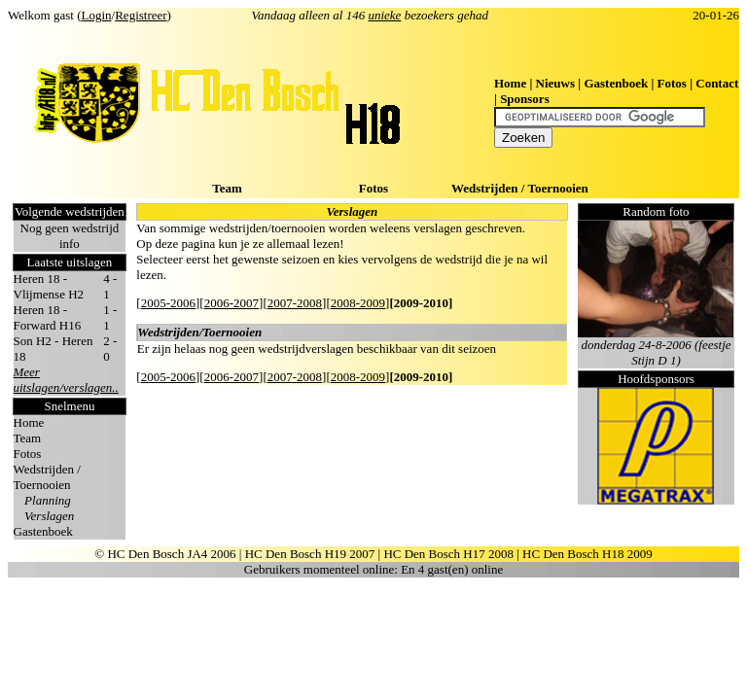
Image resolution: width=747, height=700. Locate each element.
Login (97, 15)
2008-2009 (358, 303)
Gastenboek (616, 83)
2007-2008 (295, 303)
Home (510, 83)
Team (227, 188)
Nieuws (555, 83)
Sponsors (525, 99)
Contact (717, 83)
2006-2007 (231, 303)
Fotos (672, 83)
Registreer (141, 15)
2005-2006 (168, 303)
